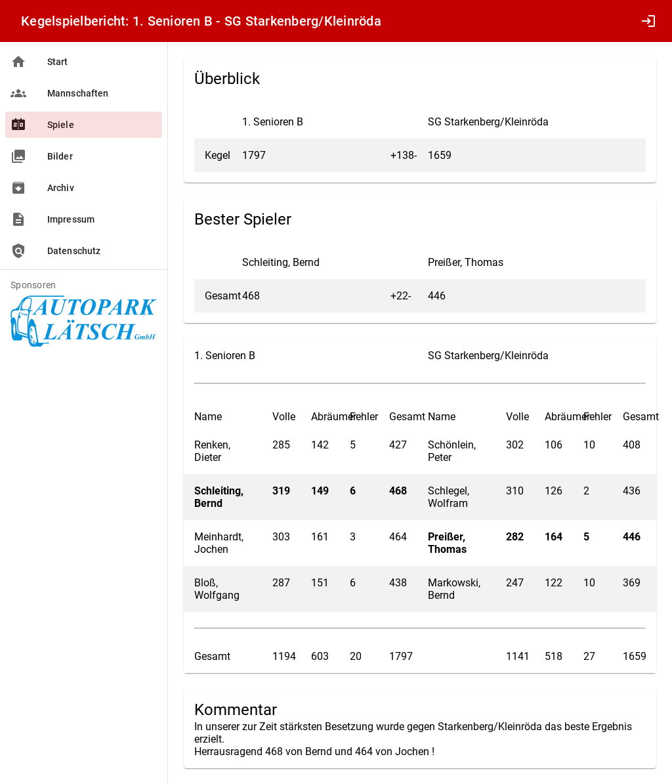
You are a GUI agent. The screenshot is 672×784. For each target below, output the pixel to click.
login (648, 21)
